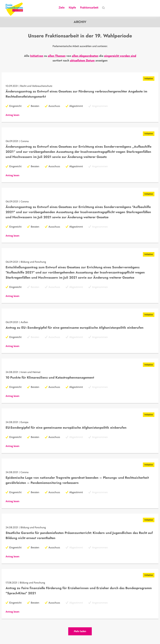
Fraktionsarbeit (89, 8)
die (101, 56)
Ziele (62, 8)
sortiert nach (61, 61)
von (69, 56)
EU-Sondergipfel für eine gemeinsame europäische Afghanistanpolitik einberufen (66, 428)
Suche (103, 9)
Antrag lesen (12, 116)
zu (46, 56)
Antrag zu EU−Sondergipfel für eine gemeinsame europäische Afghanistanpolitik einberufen (75, 328)
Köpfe (72, 8)
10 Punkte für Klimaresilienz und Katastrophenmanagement (50, 378)
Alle (27, 56)
